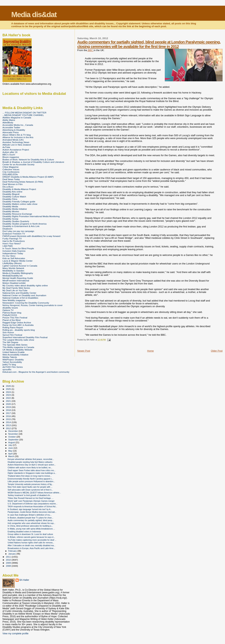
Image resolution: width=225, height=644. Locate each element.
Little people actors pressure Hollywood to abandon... (31, 481)
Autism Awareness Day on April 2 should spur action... (32, 465)
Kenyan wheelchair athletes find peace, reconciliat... (31, 459)
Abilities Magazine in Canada (17, 117)
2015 (9, 419)
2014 (9, 422)
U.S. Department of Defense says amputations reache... (32, 504)
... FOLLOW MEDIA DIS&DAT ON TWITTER (24, 113)
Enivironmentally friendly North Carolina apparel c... (30, 479)
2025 (9, 389)
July (11, 445)
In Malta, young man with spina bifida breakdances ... (31, 529)
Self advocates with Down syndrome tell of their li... (30, 490)
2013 (9, 425)
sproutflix (7, 369)
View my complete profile (15, 634)
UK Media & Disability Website (17, 350)
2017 (9, 413)
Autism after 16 (10, 152)
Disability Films (10, 199)
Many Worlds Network (13, 268)
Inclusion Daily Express (14, 251)
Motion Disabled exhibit (14, 283)
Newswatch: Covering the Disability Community (26, 303)
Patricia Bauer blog (12, 313)
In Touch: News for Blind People (18, 248)
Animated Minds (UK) (13, 140)
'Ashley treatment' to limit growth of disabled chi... (30, 495)
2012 (9, 428)
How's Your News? (12, 243)
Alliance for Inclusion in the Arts (18, 137)
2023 (9, 395)
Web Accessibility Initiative (15, 355)
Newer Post (84, 351)
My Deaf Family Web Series (16, 288)
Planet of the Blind (11, 320)
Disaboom (8, 229)
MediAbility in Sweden (13, 271)
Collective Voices (11, 169)
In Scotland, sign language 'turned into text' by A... (30, 509)
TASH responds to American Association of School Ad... (32, 506)
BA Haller (24, 580)
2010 (9, 560)
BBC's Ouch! (9, 155)
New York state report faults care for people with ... (30, 487)
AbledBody (8, 122)
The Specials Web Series (15, 345)
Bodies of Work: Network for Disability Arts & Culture (28, 159)
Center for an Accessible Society (19, 164)
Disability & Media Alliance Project (19, 189)
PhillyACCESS (10, 315)
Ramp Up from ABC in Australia (18, 325)
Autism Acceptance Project (16, 150)
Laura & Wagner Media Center (18, 261)
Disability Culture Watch (14, 197)
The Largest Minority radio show (18, 340)
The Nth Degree (10, 342)
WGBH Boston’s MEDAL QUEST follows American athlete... (34, 493)
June (11, 448)
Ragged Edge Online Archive (17, 322)
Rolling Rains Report (13, 327)
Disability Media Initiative (15, 209)
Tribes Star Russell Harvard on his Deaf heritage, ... (31, 498)
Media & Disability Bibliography (18, 273)
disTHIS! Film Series (13, 367)
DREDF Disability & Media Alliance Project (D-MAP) (28, 177)
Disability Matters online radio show (20, 204)
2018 (9, 410)
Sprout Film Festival (12, 335)
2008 (9, 566)
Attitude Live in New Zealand (17, 145)
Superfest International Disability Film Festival (25, 337)
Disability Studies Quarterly (16, 221)
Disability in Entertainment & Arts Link (21, 226)
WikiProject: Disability (13, 360)
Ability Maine (9, 120)
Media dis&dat (34, 15)
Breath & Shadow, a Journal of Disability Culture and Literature (33, 162)
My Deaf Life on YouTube (15, 290)
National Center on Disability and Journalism (24, 295)
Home (150, 351)
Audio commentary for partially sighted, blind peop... (31, 520)
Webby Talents (10, 357)
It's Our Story (9, 256)
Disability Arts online (12, 192)
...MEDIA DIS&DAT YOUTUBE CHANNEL (23, 115)
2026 (9, 386)
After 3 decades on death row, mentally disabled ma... (32, 545)
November (13, 434)
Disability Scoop (10, 219)
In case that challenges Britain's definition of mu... (30, 515)
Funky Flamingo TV (12, 239)
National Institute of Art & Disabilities (20, 298)
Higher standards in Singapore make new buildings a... (32, 473)
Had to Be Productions (14, 241)
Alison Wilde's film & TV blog (17, 135)
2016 (9, 416)
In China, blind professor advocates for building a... (30, 526)
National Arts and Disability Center (19, 293)
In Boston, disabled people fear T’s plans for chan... (30, 518)
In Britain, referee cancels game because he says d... (31, 537)
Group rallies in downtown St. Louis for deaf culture (30, 534)
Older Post (217, 351)
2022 (9, 398)
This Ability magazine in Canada (18, 347)
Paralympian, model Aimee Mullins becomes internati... (32, 512)
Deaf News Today (11, 179)
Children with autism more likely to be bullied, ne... (30, 468)
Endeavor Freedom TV (14, 234)
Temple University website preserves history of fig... (30, 484)
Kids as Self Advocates (14, 258)
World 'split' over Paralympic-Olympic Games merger (31, 501)
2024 (9, 392)
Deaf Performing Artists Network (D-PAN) (23, 182)
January (12, 554)
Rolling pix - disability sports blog (19, 330)
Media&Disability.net (12, 276)
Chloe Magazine (11, 167)
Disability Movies (11, 211)
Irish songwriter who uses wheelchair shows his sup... (31, 523)
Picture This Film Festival (15, 318)
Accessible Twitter (11, 127)
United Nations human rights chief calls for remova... (31, 543)
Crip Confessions (11, 172)
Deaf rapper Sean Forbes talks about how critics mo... (32, 470)
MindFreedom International (16, 280)
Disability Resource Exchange (17, 214)
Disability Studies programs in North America (24, 224)
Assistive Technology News (16, 142)
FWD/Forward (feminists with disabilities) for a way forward (31, 236)
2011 (9, 557)
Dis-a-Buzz (8, 187)
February (13, 551)
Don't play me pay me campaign (18, 231)
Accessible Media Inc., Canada (18, 125)
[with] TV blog (9, 364)
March (12, 456)
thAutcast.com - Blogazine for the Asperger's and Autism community (36, 372)
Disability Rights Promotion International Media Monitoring (31, 216)
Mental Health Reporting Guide (18, 278)
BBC (90, 50)
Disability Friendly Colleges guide (19, 201)
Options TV (8, 310)
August (12, 442)
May (11, 451)
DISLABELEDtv (10, 174)
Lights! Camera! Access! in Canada (20, 266)
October (12, 437)
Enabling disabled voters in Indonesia (24, 532)
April (11, 454)
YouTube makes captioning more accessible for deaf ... (32, 540)
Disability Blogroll (11, 194)
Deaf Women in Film (13, 184)
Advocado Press (11, 132)
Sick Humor (8, 332)
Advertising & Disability (14, 130)
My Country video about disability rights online (25, 285)
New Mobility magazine (14, 300)
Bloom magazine (11, 157)
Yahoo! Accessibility (12, 362)
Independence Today (13, 253)
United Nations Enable (14, 352)
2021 (9, 401)
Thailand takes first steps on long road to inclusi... (30, 476)
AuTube (6, 147)
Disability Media (10, 206)
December (13, 431)
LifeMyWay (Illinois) (12, 263)
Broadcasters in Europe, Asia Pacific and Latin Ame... (31, 548)
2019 (9, 407)
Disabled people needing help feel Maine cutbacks (30, 462)
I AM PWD (8, 246)
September (14, 440)
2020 (9, 404)
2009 (9, 563)
